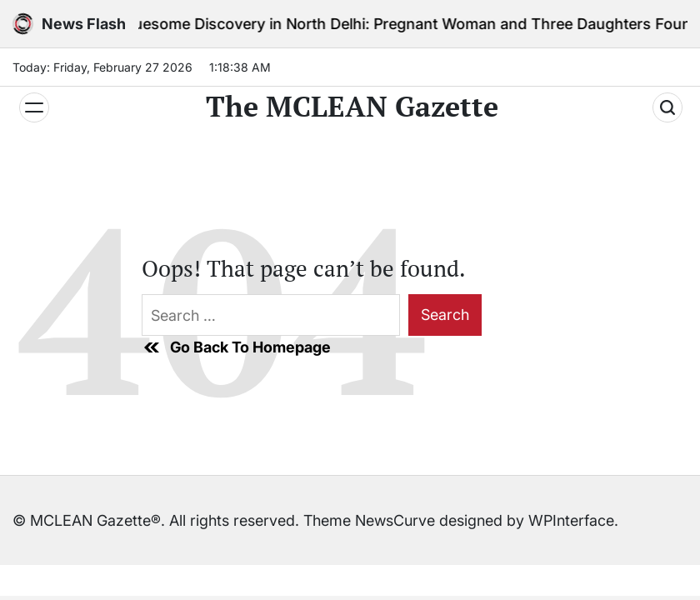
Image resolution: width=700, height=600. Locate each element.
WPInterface (571, 520)
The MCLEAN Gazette (352, 107)
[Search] (667, 107)
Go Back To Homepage (236, 347)
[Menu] (34, 107)
